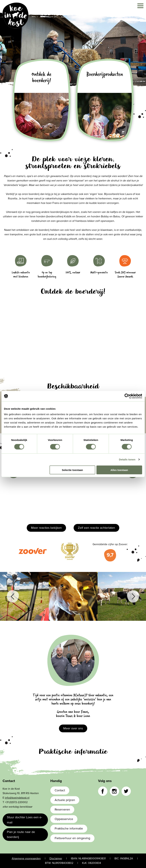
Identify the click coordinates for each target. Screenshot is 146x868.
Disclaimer (56, 859)
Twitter (126, 791)
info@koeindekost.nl (17, 798)
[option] (24, 596)
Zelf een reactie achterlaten (96, 528)
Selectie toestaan (72, 470)
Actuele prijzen (65, 800)
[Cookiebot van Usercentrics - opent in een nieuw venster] (127, 396)
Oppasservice (64, 819)
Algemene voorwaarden (26, 859)
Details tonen (127, 459)
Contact (60, 790)
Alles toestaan (119, 470)
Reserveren (62, 809)
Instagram (114, 791)
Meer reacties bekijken (46, 528)
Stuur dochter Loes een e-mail (24, 820)
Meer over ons (73, 728)
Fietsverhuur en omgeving (72, 838)
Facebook (103, 791)
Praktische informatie (69, 828)
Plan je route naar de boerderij (21, 834)
